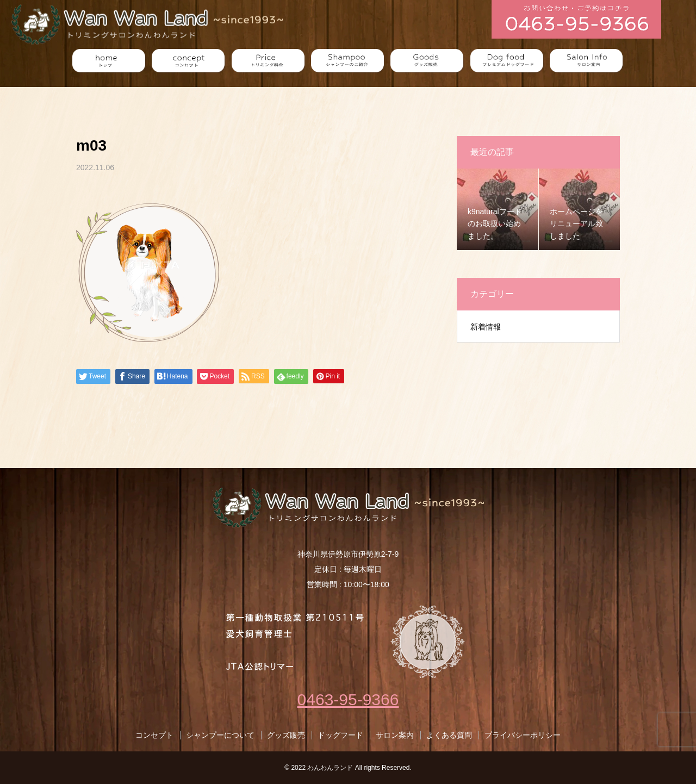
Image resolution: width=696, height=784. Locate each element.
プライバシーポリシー (523, 735)
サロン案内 (395, 735)
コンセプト (154, 735)
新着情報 (486, 327)
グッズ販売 (286, 735)
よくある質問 (449, 735)
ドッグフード (340, 735)
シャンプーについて (220, 735)
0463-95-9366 (348, 699)
